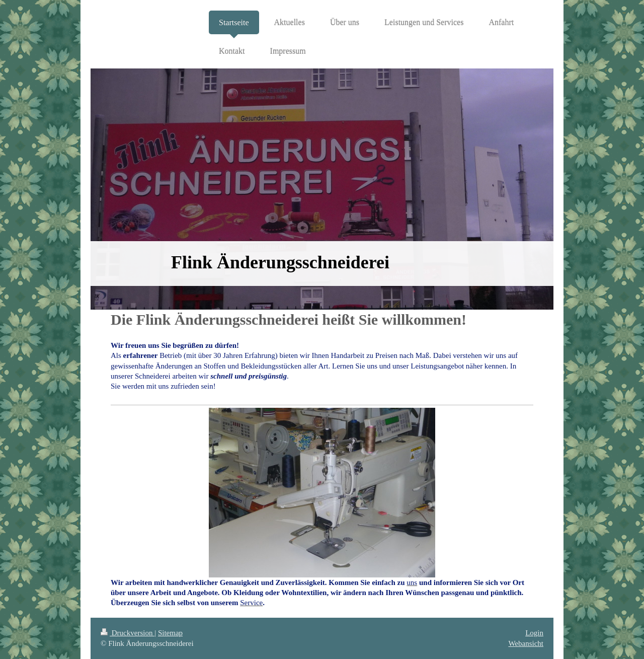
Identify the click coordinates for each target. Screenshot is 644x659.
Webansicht (526, 643)
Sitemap (170, 633)
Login (534, 633)
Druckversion (128, 633)
